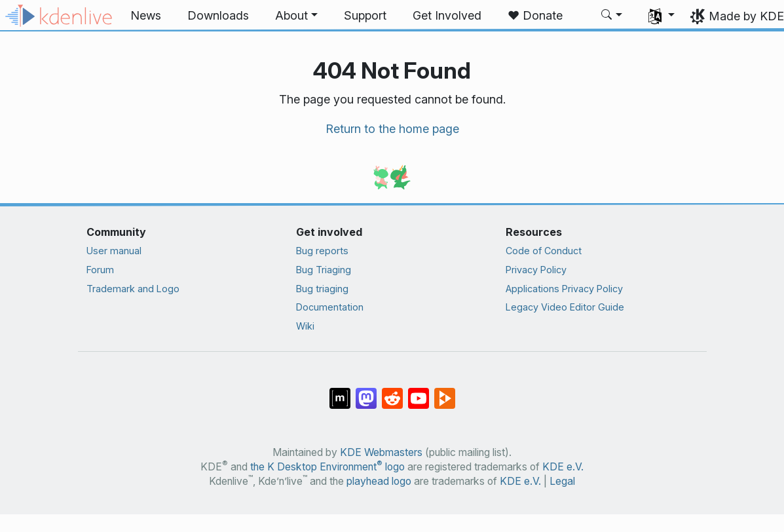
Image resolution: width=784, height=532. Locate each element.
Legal (562, 481)
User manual (114, 251)
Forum (100, 270)
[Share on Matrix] (340, 392)
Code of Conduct (544, 251)
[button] (296, 16)
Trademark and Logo (133, 289)
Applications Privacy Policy (564, 289)
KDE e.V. (563, 467)
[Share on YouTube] (419, 392)
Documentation (330, 307)
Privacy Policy (536, 270)
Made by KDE (746, 16)
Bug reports (322, 251)
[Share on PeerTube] (445, 392)
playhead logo (379, 481)
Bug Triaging (324, 270)
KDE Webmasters (381, 452)
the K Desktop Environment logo (327, 467)
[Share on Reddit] (392, 392)
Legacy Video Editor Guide (565, 307)
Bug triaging (322, 289)
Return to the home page (392, 129)
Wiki (305, 326)
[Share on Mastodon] (366, 392)
